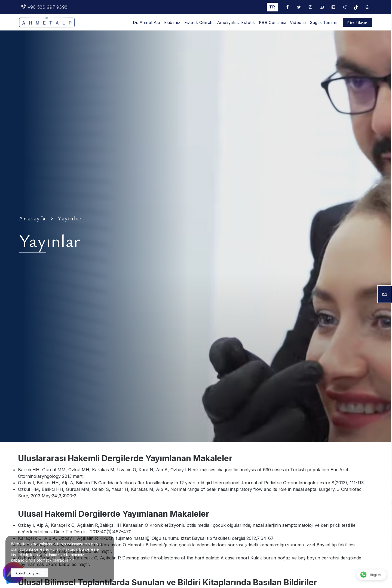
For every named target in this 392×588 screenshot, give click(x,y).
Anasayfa (33, 218)
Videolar (298, 23)
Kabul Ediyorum (29, 573)
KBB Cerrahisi (273, 23)
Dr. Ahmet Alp (147, 23)
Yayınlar (70, 218)
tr (272, 7)
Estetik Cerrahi (199, 23)
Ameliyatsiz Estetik (236, 23)
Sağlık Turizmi (324, 23)
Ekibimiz (172, 23)
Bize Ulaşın (357, 22)
